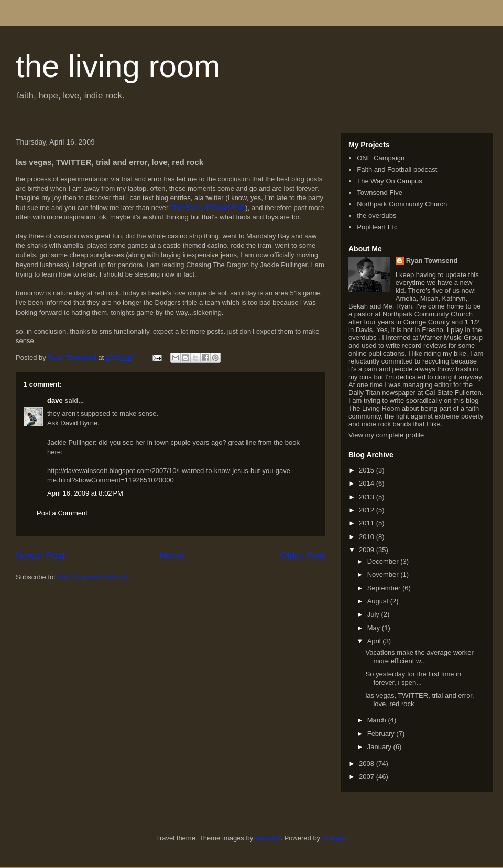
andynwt (268, 838)
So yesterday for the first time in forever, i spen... (413, 678)
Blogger (334, 838)
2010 (368, 537)
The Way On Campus (390, 181)
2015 (368, 470)
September (385, 588)
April (375, 641)
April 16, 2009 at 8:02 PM (85, 493)
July (374, 614)
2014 (368, 483)
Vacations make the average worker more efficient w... (419, 657)
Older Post (302, 556)
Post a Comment (62, 513)
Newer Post (40, 556)
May (375, 628)
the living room (118, 66)
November (384, 574)
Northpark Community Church (402, 204)
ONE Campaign (381, 158)
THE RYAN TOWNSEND (207, 208)
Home (173, 556)
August (379, 601)
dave (55, 400)
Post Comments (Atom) (93, 577)
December (384, 561)
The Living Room (374, 408)
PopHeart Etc (377, 227)
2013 (368, 497)
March (378, 720)
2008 (368, 763)
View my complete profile (386, 435)
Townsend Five (380, 193)
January (380, 747)
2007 (368, 777)
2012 (368, 510)
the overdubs (376, 216)
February (382, 734)
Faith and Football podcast (397, 169)
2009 (368, 550)
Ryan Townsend (432, 261)
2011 (368, 523)
